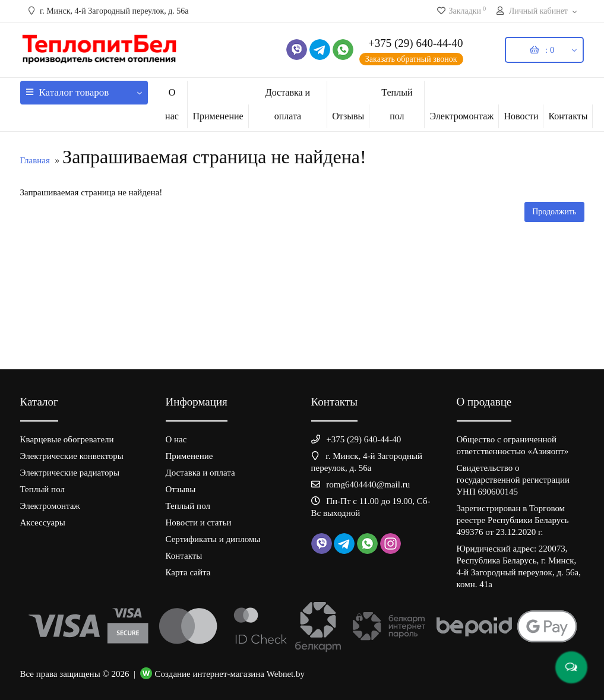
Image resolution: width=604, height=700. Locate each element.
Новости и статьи (199, 522)
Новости (521, 116)
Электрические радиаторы (70, 473)
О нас (172, 104)
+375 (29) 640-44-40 (416, 43)
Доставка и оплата (288, 104)
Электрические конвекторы (72, 456)
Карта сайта (188, 572)
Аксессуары (43, 522)
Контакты (568, 116)
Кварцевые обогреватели (67, 439)
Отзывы (348, 116)
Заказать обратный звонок (411, 59)
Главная (35, 160)
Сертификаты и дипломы (213, 539)
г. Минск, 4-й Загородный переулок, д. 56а (107, 11)
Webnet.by (286, 674)
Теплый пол (397, 104)
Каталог (84, 89)
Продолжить (554, 212)
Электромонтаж (461, 116)
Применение (218, 116)
